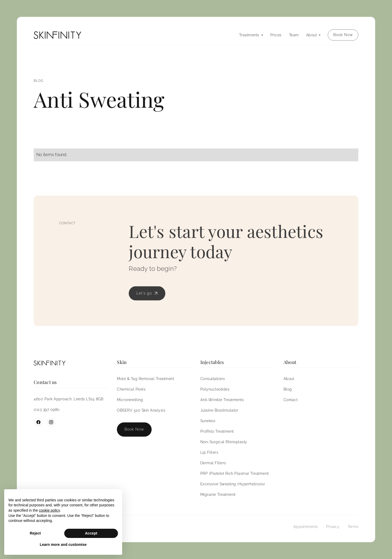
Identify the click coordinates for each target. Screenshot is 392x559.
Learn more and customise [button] (63, 545)
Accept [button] (91, 533)
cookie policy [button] (49, 510)
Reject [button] (35, 533)
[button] (251, 35)
